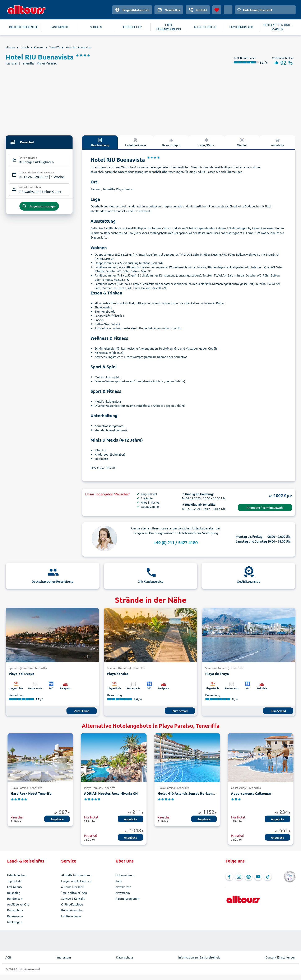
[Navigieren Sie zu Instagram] (239, 877)
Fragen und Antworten (76, 881)
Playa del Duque (22, 674)
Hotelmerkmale (136, 142)
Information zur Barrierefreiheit (199, 957)
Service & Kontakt (73, 898)
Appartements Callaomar (251, 793)
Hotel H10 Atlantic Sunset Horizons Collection (195, 793)
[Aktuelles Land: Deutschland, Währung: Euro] (228, 10)
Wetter (242, 142)
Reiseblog (14, 893)
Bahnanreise (15, 916)
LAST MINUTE (60, 27)
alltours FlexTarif (72, 887)
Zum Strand (82, 711)
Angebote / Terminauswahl (265, 508)
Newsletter (123, 887)
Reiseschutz (15, 910)
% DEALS (96, 27)
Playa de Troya (217, 674)
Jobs (119, 881)
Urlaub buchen (17, 875)
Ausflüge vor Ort (18, 904)
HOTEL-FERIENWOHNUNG (169, 27)
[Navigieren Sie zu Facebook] (229, 877)
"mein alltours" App (74, 893)
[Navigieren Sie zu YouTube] (258, 877)
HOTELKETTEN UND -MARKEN (278, 27)
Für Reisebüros (71, 916)
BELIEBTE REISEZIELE (24, 27)
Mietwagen (15, 922)
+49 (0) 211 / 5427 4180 (176, 542)
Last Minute (15, 887)
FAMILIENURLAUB (241, 27)
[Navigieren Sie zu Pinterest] (249, 877)
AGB (8, 957)
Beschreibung (100, 142)
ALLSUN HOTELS (205, 27)
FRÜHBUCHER (132, 27)
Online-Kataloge (72, 904)
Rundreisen (15, 898)
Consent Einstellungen (281, 957)
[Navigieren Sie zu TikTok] (268, 877)
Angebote (278, 142)
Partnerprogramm (127, 898)
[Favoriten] (217, 10)
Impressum (64, 957)
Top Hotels (14, 881)
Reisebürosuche (72, 910)
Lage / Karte (207, 142)
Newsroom (123, 893)
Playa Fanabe (118, 674)
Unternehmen (125, 875)
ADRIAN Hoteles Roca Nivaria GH (111, 793)
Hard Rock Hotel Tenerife (31, 793)
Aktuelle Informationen (77, 875)
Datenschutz (125, 957)
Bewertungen (171, 142)
